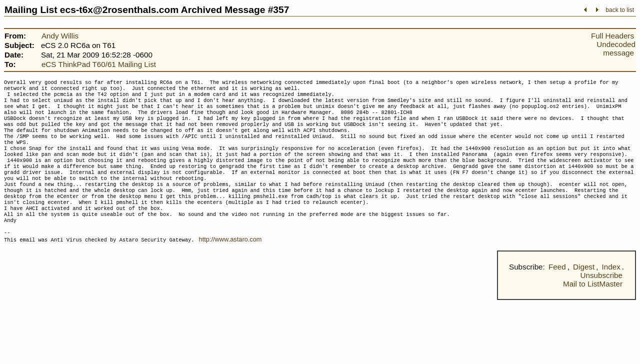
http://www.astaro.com (230, 265)
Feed (557, 293)
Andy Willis (60, 36)
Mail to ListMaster (593, 310)
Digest (584, 293)
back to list (620, 10)
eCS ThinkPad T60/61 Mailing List (99, 64)
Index (611, 293)
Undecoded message (616, 48)
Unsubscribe (601, 301)
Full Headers (612, 36)
